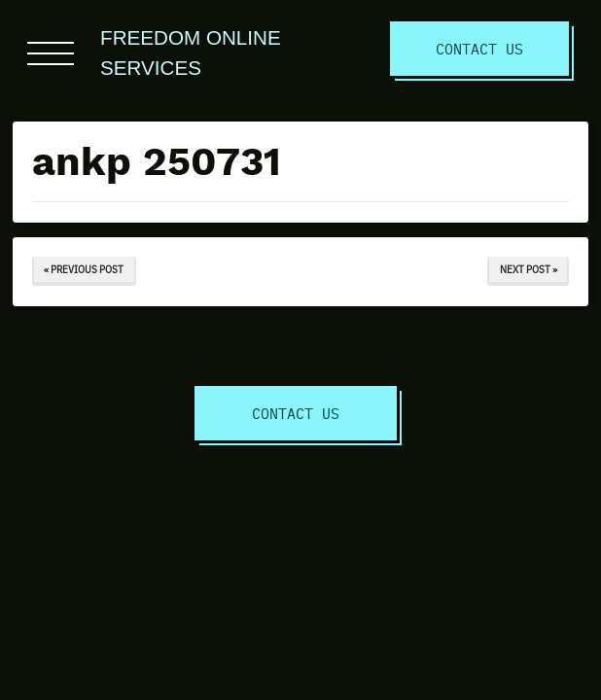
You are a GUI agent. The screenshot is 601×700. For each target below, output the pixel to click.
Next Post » (529, 269)
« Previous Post (84, 269)
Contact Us (479, 48)
